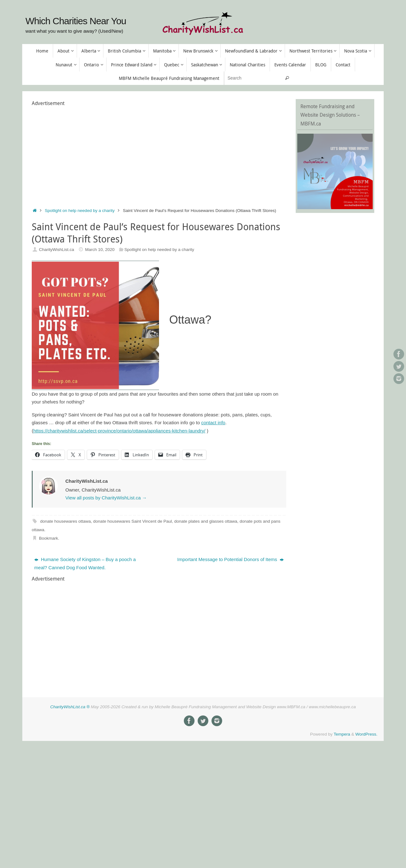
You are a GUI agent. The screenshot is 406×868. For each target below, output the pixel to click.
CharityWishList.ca (57, 250)
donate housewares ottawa (66, 521)
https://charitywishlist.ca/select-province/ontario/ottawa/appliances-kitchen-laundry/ (119, 431)
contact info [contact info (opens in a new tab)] (213, 423)
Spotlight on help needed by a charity (80, 211)
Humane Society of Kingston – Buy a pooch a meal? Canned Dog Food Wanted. (85, 563)
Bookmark (49, 538)
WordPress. (366, 734)
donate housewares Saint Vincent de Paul (133, 521)
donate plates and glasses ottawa (206, 521)
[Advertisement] (146, 152)
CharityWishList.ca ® (70, 707)
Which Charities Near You (76, 21)
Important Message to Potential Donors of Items (230, 559)
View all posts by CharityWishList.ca (106, 498)
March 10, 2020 (100, 250)
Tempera (342, 734)
